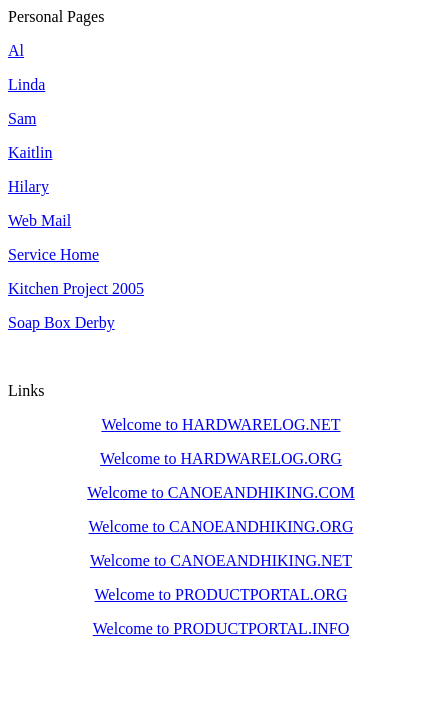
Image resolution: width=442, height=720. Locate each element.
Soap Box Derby (61, 322)
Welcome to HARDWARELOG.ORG (221, 458)
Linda (26, 84)
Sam (22, 118)
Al (16, 50)
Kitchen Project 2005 (76, 288)
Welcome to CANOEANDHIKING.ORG (221, 526)
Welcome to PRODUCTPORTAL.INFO (221, 628)
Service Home (53, 254)
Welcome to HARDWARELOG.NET (220, 424)
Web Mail (39, 220)
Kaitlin (30, 152)
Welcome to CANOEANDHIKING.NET (221, 560)
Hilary (28, 186)
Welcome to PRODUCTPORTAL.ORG (221, 594)
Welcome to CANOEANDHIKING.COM (221, 492)
